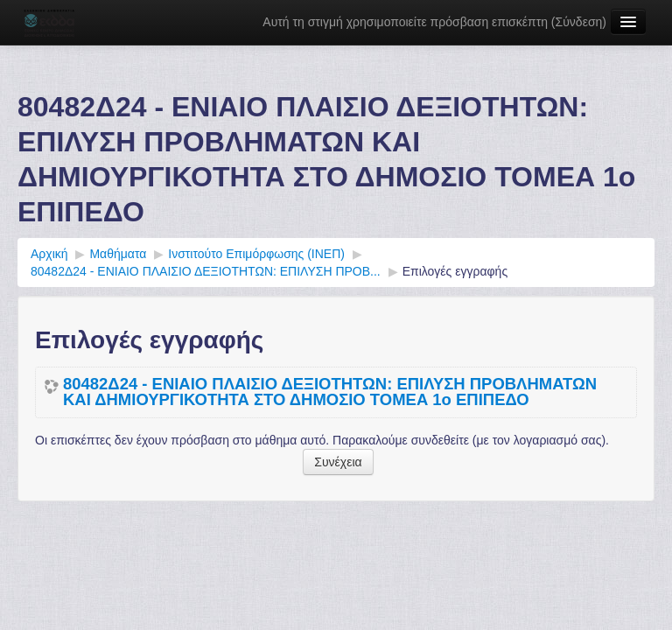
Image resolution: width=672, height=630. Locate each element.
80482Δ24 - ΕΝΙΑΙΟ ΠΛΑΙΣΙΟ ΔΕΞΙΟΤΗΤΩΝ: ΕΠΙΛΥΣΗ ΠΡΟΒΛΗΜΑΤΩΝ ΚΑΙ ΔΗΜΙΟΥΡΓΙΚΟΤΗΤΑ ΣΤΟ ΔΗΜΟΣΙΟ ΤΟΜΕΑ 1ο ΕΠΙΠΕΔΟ (330, 392)
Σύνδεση (579, 22)
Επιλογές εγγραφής (455, 271)
